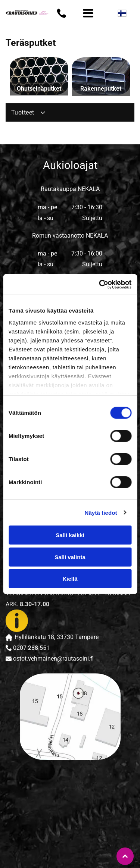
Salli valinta (70, 557)
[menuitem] (70, 113)
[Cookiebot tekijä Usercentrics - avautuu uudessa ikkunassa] (100, 284)
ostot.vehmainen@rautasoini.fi (53, 659)
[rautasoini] (39, 785)
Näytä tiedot (101, 512)
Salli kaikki (70, 535)
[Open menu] (88, 13)
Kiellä (70, 579)
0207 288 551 (31, 648)
